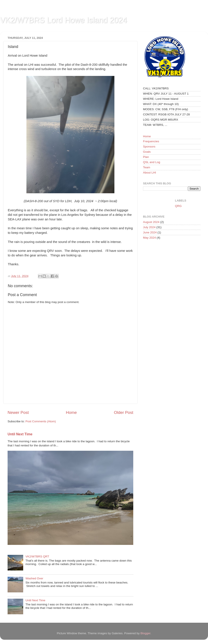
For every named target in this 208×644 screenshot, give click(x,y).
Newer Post (18, 412)
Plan (146, 157)
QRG (178, 206)
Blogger (145, 633)
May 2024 (149, 238)
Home (71, 412)
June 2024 (150, 232)
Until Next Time (20, 434)
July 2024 (149, 227)
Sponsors (149, 147)
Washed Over (34, 578)
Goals (147, 152)
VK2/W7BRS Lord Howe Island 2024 (63, 20)
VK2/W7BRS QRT (37, 556)
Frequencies (151, 141)
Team (147, 167)
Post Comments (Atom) (41, 421)
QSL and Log (152, 162)
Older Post (124, 412)
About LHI (149, 173)
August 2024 (151, 222)
